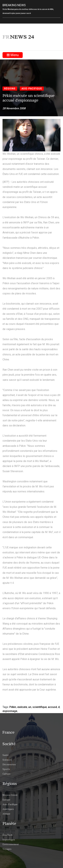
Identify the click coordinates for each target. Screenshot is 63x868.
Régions (10, 89)
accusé (52, 707)
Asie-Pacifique (32, 89)
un (30, 707)
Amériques (8, 809)
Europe (6, 800)
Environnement (11, 844)
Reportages (9, 840)
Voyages (7, 849)
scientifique (40, 707)
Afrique (6, 814)
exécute (22, 707)
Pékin (13, 707)
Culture (6, 774)
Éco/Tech (7, 835)
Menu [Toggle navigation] (13, 55)
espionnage (10, 711)
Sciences (7, 760)
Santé (6, 755)
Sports (6, 769)
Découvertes (9, 764)
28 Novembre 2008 (14, 108)
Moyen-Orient (10, 795)
